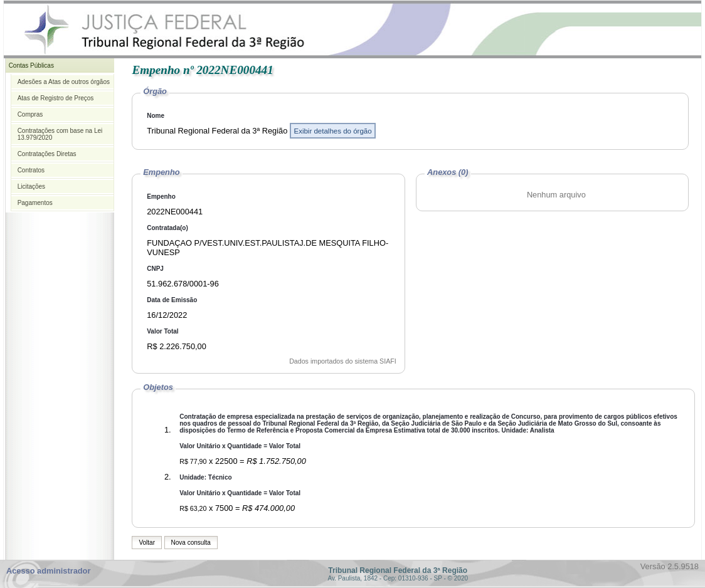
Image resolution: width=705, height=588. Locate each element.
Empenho (161, 197)
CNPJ (155, 269)
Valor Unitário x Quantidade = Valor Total (240, 446)
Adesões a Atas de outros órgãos (64, 82)
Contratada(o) (167, 228)
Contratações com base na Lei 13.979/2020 (60, 134)
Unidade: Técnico (205, 477)
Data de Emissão (172, 300)
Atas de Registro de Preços (56, 98)
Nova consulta (191, 543)
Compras (30, 114)
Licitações (31, 186)
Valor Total (162, 331)
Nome (156, 116)
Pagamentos (35, 203)
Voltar (147, 543)
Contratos (31, 170)
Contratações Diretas (47, 154)
